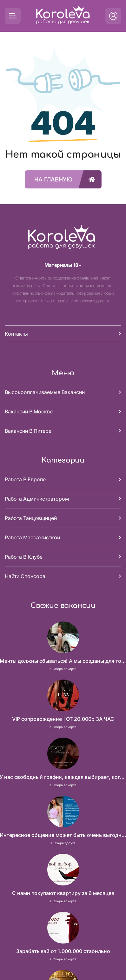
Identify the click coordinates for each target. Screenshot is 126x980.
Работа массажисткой (32, 537)
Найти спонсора (25, 576)
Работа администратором (37, 499)
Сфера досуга (65, 843)
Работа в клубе (24, 557)
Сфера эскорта (65, 669)
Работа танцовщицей (31, 518)
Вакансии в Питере (28, 431)
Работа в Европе (25, 479)
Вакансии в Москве (29, 411)
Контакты (16, 334)
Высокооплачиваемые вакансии (45, 392)
